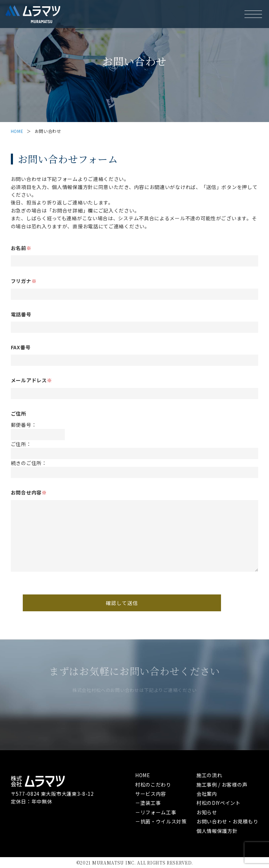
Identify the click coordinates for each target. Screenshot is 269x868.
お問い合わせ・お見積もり (227, 821)
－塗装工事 (148, 803)
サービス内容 (151, 794)
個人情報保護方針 (217, 831)
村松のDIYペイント (219, 803)
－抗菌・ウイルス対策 (161, 821)
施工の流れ (209, 775)
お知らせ (207, 812)
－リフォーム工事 (156, 812)
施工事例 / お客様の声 (222, 785)
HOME (17, 131)
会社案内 (207, 794)
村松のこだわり (153, 785)
